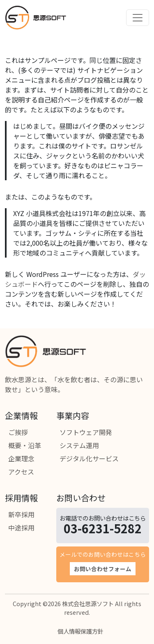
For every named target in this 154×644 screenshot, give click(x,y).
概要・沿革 (25, 445)
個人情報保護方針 (80, 631)
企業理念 (21, 458)
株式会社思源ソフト (88, 603)
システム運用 (79, 445)
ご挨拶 (18, 432)
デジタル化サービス (89, 458)
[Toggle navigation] (138, 18)
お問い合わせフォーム (103, 569)
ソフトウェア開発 (86, 432)
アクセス (21, 472)
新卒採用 (21, 514)
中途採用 (21, 528)
